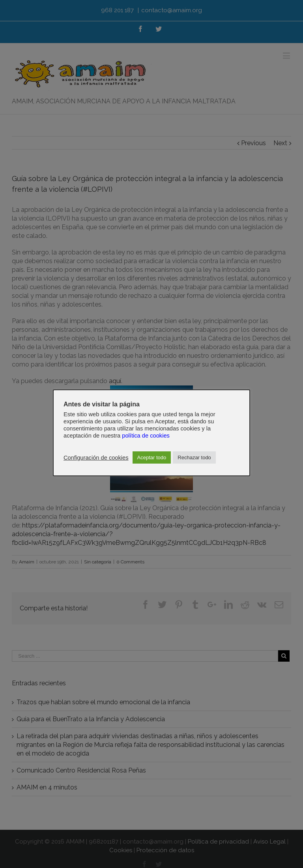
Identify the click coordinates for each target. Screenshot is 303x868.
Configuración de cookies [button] (96, 458)
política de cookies (146, 436)
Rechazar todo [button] (194, 457)
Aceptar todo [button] (152, 457)
